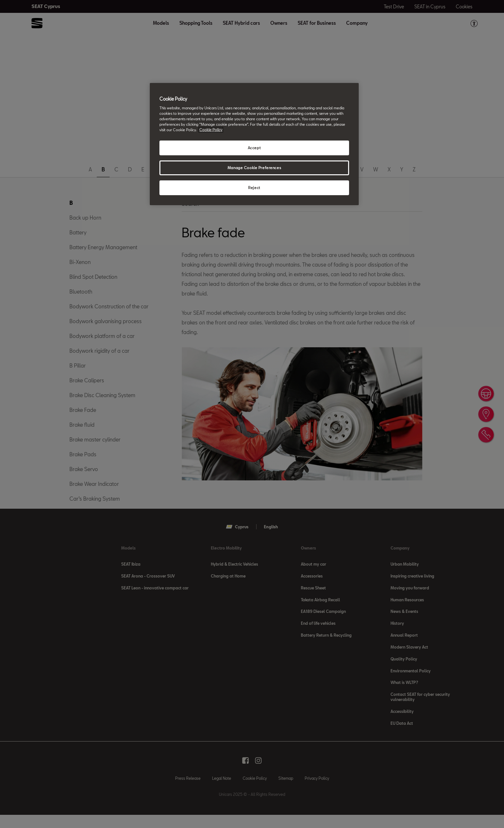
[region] (254, 144)
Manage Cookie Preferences (254, 168)
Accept (254, 148)
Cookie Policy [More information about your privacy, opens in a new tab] (211, 130)
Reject (254, 188)
